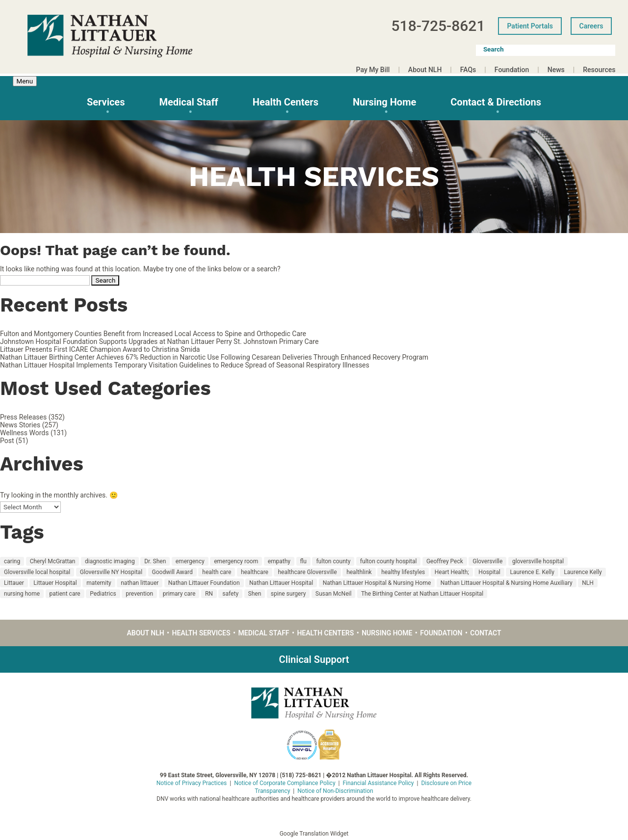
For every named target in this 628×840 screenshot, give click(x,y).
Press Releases (23, 417)
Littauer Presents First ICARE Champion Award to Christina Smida (100, 349)
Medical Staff (188, 102)
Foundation (512, 70)
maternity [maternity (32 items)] (99, 583)
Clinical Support (314, 659)
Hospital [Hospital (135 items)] (489, 572)
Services (106, 102)
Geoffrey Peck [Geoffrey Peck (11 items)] (445, 561)
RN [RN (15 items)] (209, 594)
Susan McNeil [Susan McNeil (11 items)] (334, 594)
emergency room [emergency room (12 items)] (236, 561)
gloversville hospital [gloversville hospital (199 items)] (538, 561)
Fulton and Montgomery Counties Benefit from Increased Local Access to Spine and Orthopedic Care (153, 334)
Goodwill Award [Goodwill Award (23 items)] (172, 572)
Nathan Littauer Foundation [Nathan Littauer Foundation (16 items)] (204, 583)
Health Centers (286, 102)
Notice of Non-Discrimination (335, 791)
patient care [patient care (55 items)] (65, 594)
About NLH (425, 70)
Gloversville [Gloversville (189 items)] (487, 561)
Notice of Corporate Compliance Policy (285, 783)
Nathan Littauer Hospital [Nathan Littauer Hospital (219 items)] (281, 583)
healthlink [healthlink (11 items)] (359, 572)
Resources (599, 70)
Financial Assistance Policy (378, 783)
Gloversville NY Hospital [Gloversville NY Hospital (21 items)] (111, 572)
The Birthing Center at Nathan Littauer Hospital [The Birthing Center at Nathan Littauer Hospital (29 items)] (422, 594)
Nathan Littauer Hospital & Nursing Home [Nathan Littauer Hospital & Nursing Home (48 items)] (377, 583)
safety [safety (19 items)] (230, 594)
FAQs (468, 70)
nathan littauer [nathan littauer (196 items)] (140, 583)
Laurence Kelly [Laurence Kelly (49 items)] (583, 572)
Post (7, 441)
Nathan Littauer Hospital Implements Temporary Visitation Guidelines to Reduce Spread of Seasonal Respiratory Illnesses (185, 365)
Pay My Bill (373, 70)
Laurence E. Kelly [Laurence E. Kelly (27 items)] (532, 572)
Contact (485, 633)
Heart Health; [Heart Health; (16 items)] (452, 572)
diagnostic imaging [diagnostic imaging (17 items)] (110, 561)
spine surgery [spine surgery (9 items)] (288, 594)
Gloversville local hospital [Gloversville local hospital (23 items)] (37, 572)
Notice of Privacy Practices (192, 783)
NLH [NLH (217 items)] (588, 583)
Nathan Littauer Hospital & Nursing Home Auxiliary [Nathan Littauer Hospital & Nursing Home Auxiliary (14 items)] (507, 583)
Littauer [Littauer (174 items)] (14, 583)
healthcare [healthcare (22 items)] (255, 572)
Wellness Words (24, 433)
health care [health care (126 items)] (217, 572)
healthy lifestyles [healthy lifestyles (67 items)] (403, 572)
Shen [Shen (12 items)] (255, 594)
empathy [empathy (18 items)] (279, 561)
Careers (591, 26)
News (556, 70)
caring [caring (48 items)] (12, 561)
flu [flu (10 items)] (303, 561)
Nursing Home (384, 102)
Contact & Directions (496, 102)
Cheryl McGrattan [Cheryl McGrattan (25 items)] (53, 561)
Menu (25, 81)
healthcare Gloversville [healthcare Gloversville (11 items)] (307, 572)
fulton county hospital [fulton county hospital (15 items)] (389, 561)
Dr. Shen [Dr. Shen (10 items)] (155, 561)
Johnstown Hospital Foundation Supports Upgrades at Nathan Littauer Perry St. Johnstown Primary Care (159, 341)
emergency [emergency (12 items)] (190, 561)
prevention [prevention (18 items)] (139, 594)
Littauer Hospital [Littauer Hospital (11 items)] (55, 583)
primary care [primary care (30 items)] (179, 594)
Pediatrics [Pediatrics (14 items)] (103, 594)
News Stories (20, 425)
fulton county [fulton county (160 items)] (333, 561)
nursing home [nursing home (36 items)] (22, 594)
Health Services (201, 633)
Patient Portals (530, 26)
